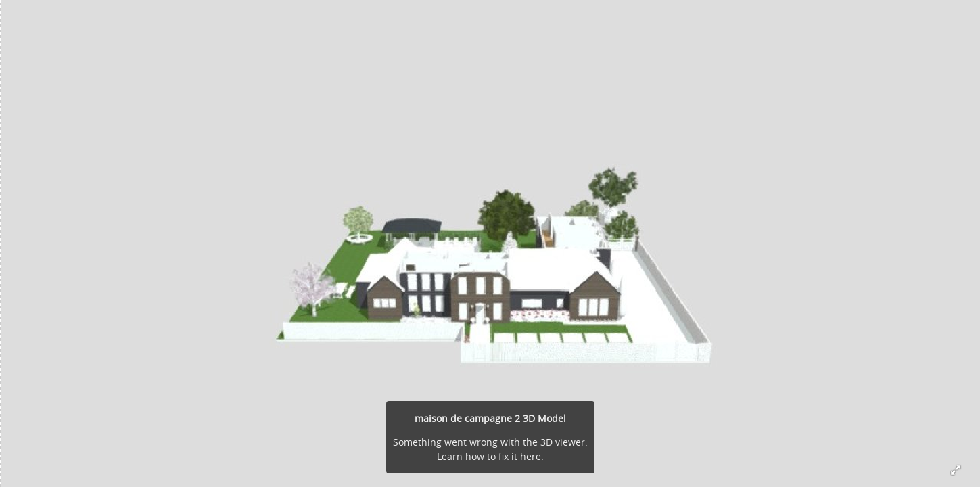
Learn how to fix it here (489, 456)
